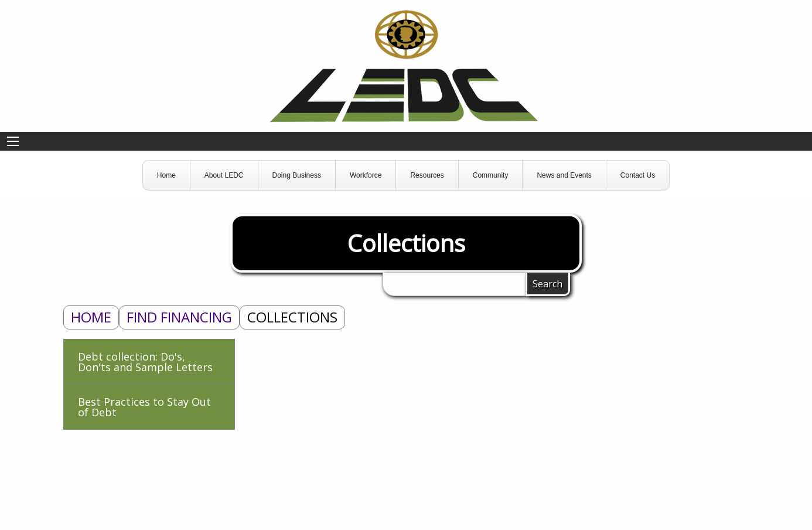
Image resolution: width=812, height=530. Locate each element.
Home (91, 317)
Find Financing (179, 317)
